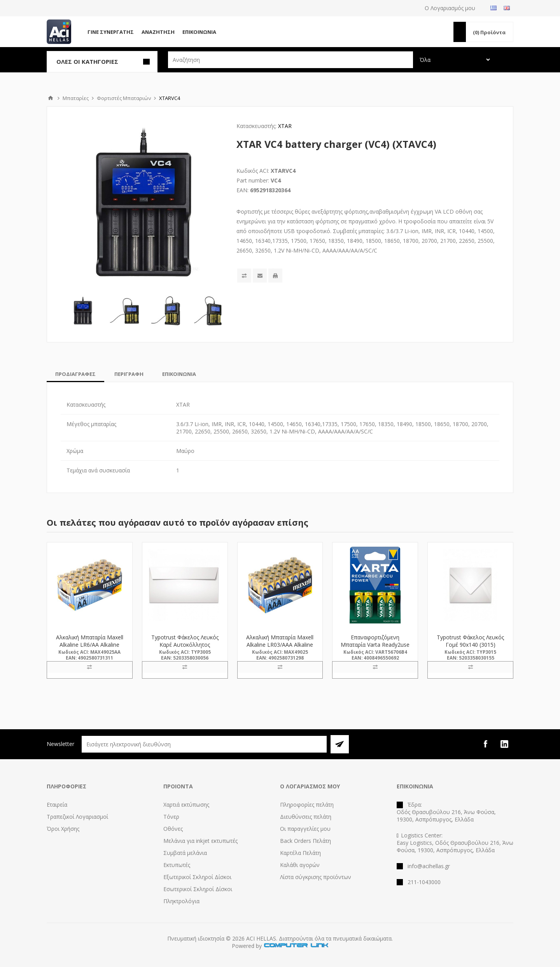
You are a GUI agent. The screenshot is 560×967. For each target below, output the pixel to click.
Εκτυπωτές (177, 865)
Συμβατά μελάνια (185, 853)
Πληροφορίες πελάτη (307, 805)
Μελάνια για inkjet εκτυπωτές (200, 841)
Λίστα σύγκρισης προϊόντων (316, 877)
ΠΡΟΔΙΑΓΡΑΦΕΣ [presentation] (75, 374)
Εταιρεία (57, 805)
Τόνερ (171, 817)
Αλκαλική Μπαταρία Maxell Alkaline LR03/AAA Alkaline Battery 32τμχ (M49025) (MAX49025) (280, 648)
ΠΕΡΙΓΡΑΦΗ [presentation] (129, 374)
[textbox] (290, 60)
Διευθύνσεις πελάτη (306, 817)
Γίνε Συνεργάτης (111, 32)
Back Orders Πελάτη (305, 841)
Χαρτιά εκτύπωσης (186, 805)
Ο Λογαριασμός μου (450, 8)
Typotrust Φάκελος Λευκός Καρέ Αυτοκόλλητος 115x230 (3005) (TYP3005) (185, 645)
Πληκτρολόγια (181, 901)
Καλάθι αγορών (300, 865)
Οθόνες (173, 829)
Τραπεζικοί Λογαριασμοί (77, 817)
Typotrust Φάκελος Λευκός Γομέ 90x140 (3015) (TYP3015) (470, 645)
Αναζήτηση (158, 32)
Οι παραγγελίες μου (305, 829)
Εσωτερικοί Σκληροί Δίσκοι (198, 889)
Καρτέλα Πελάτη (300, 853)
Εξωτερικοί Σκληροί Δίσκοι (197, 877)
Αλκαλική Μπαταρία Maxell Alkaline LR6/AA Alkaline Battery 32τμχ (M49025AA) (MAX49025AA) (89, 648)
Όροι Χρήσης (63, 829)
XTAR (285, 126)
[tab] (75, 374)
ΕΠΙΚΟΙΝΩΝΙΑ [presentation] (179, 374)
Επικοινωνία (199, 32)
